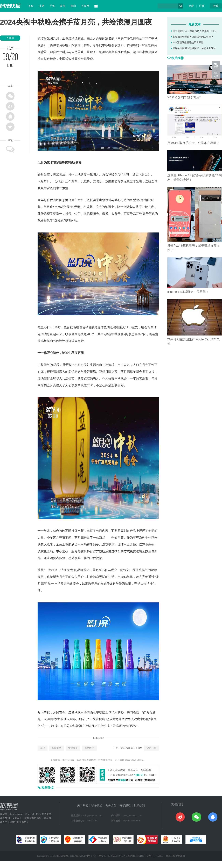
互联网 (85, 6)
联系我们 (97, 805)
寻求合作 (151, 748)
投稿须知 (139, 805)
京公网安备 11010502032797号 (110, 856)
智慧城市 (73, 748)
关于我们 (83, 805)
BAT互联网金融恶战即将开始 (187, 43)
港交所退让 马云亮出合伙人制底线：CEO (193, 31)
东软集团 (57, 748)
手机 (52, 6)
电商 (73, 6)
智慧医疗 (89, 748)
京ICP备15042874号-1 (81, 856)
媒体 (154, 52)
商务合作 (111, 805)
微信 (87, 214)
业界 (41, 6)
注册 (202, 6)
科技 (65, 52)
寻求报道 (125, 805)
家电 (63, 6)
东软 (43, 748)
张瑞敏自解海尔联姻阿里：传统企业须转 (193, 48)
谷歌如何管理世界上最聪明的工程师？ (192, 37)
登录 (191, 6)
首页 (31, 6)
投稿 (216, 6)
